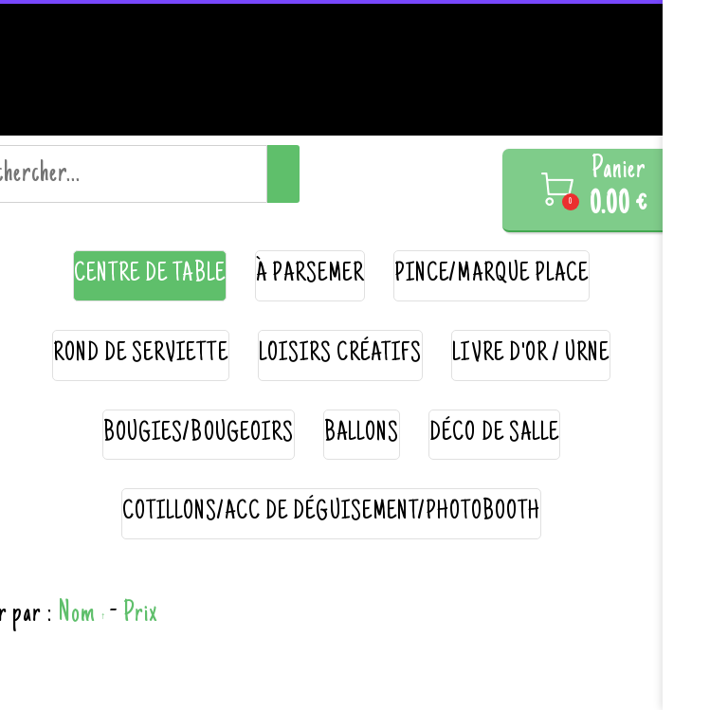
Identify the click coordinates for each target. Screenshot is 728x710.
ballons (362, 435)
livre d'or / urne (531, 355)
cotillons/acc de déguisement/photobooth (332, 513)
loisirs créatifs (341, 355)
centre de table (150, 275)
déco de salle (494, 435)
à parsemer (310, 275)
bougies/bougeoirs (199, 435)
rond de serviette (141, 355)
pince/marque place (491, 275)
